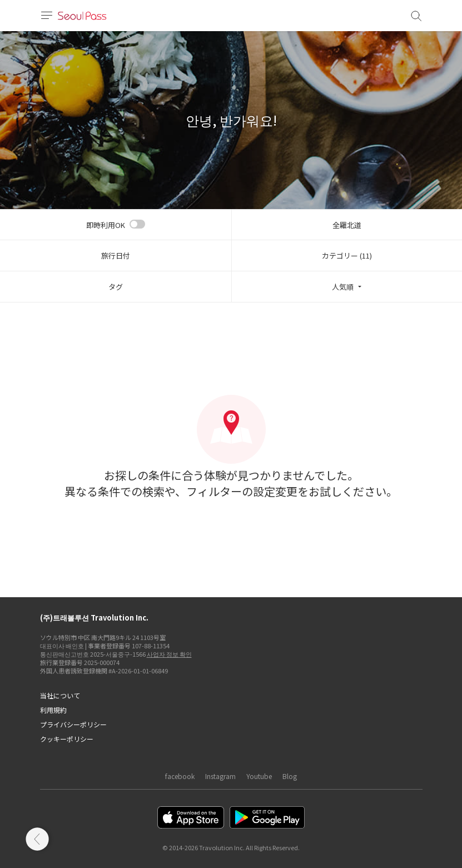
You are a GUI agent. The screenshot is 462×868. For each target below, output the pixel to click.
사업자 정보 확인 (169, 654)
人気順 (343, 287)
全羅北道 (347, 225)
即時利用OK (106, 225)
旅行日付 (116, 256)
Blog (290, 776)
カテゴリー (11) (347, 256)
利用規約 (53, 710)
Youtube (259, 776)
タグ (116, 287)
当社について (60, 695)
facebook (180, 776)
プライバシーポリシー (73, 724)
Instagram (220, 776)
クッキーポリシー (67, 739)
